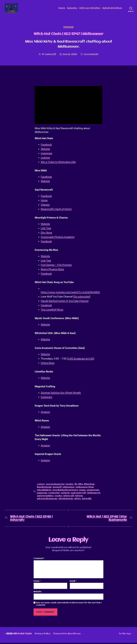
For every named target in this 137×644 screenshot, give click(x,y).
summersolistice (45, 497)
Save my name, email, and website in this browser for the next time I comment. (69, 605)
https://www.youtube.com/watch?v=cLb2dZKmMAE (70, 293)
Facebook (46, 146)
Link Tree (46, 229)
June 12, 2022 (70, 55)
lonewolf (57, 488)
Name (37, 582)
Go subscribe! (82, 298)
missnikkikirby (44, 491)
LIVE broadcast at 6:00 (81, 360)
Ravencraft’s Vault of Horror (56, 210)
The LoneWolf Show (52, 311)
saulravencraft (78, 494)
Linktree (45, 159)
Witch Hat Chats (23, 635)
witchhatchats (66, 500)
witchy (77, 500)
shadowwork (94, 494)
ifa (76, 485)
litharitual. (89, 485)
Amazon (45, 413)
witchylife (87, 500)
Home (62, 9)
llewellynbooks (44, 488)
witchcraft (69, 497)
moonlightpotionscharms (65, 491)
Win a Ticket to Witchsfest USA (58, 163)
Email (73, 582)
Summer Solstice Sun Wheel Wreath (61, 394)
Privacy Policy (43, 635)
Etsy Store (46, 234)
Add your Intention (90, 9)
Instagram (46, 155)
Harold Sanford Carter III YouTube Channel (65, 302)
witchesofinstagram (47, 500)
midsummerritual (85, 488)
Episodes (72, 9)
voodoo (58, 497)
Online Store (48, 364)
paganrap (42, 494)
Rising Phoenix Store (52, 270)
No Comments (91, 55)
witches (79, 497)
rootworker (54, 494)
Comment (39, 560)
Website (45, 150)
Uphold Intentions (112, 9)
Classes (45, 206)
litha (81, 485)
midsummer (69, 488)
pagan (82, 491)
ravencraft (50, 55)
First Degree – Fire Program (56, 266)
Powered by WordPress (67, 635)
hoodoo (69, 485)
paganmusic (93, 491)
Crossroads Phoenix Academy (58, 238)
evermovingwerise (55, 485)
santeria (65, 494)
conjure (41, 485)
